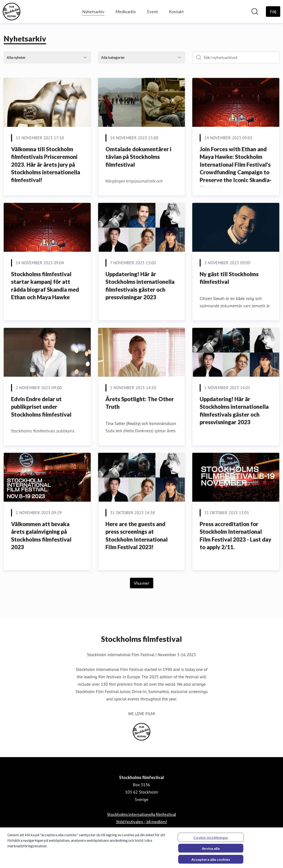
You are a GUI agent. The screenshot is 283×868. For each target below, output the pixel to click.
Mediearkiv (126, 12)
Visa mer (142, 583)
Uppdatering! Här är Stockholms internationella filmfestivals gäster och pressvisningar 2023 (140, 286)
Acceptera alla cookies (211, 861)
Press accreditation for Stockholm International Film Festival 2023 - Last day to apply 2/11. (235, 536)
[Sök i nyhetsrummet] (255, 12)
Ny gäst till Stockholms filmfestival (229, 278)
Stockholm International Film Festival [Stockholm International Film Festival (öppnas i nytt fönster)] (141, 829)
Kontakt (176, 12)
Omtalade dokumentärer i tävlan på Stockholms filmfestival (138, 157)
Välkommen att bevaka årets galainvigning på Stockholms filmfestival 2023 (41, 536)
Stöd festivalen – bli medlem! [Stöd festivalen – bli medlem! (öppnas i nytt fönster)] (142, 822)
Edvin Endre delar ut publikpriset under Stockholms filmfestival (41, 407)
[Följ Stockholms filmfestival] (273, 12)
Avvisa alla (211, 850)
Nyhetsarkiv (93, 11)
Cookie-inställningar (211, 840)
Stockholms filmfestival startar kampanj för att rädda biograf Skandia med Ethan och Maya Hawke (45, 286)
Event (152, 12)
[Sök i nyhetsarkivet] (236, 57)
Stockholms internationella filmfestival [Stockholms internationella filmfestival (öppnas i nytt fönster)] (141, 814)
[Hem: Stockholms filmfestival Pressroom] (12, 12)
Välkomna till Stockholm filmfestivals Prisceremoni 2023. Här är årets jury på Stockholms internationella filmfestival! (46, 164)
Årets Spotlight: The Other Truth (140, 403)
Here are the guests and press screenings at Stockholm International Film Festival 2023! (137, 536)
